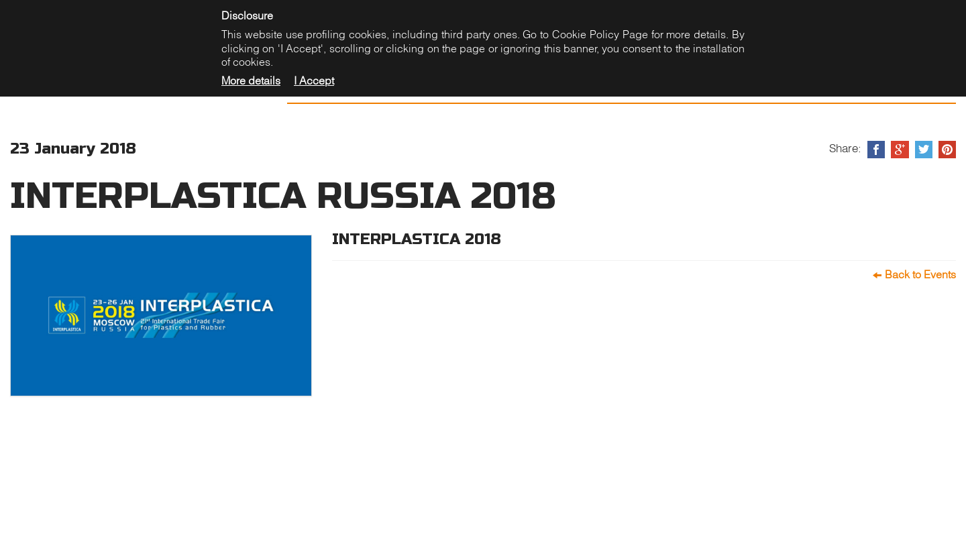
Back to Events (920, 274)
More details (251, 80)
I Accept (314, 80)
